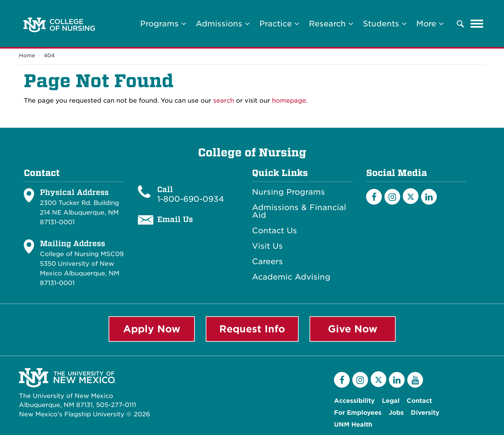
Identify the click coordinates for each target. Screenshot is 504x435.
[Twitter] (411, 196)
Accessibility (354, 401)
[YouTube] (415, 380)
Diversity (425, 413)
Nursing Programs (288, 192)
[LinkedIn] (429, 197)
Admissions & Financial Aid (299, 211)
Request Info (252, 329)
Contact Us (274, 231)
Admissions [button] (223, 24)
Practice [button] (279, 24)
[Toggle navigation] (477, 24)
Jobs (396, 413)
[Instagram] (392, 197)
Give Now (353, 329)
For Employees (358, 413)
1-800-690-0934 (191, 199)
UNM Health (353, 425)
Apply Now (152, 329)
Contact (419, 401)
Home (27, 56)
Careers (267, 262)
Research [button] (331, 24)
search (224, 101)
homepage (289, 101)
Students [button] (385, 24)
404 (49, 56)
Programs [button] (163, 24)
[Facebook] (374, 197)
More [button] (430, 24)
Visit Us (267, 246)
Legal (391, 401)
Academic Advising (291, 277)
